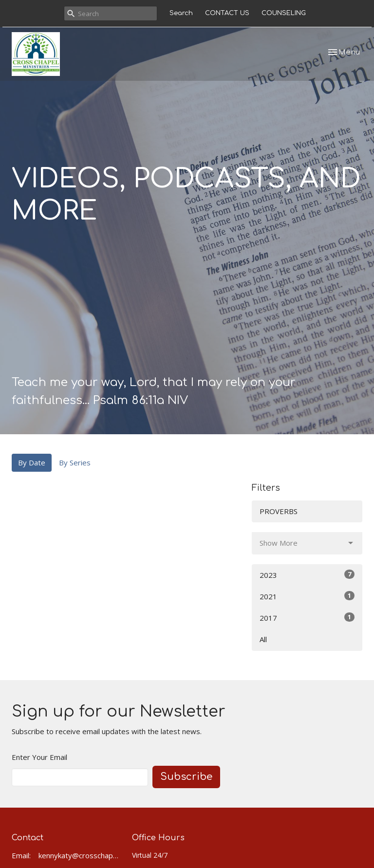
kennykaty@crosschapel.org (80, 855)
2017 (307, 618)
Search (181, 13)
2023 (307, 575)
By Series (75, 462)
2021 (307, 596)
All (263, 639)
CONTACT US (227, 13)
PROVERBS (279, 511)
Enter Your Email (39, 757)
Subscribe (186, 777)
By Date (32, 462)
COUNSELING (284, 13)
